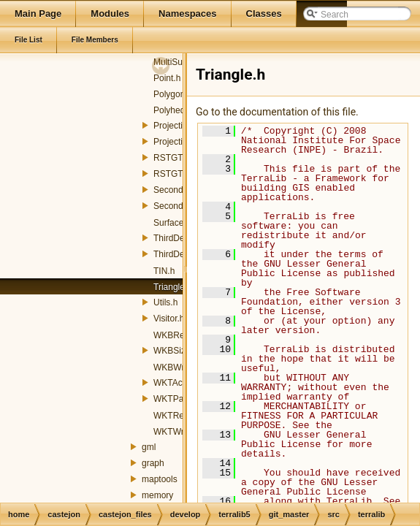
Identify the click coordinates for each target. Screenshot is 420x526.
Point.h (167, 78)
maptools (160, 479)
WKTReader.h (181, 416)
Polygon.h (173, 94)
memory (157, 495)
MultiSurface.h (182, 62)
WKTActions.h (181, 383)
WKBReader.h (181, 335)
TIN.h (164, 271)
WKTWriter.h (178, 432)
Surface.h (172, 223)
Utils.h (165, 302)
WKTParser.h (179, 399)
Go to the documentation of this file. (277, 112)
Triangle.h (173, 287)
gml (149, 447)
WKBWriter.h (178, 367)
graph (153, 463)
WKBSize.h (176, 351)
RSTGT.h (171, 158)
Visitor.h (169, 319)
